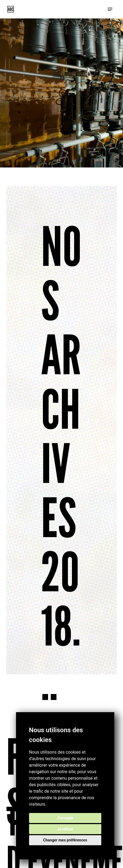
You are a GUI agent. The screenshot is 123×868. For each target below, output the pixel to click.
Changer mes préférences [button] (65, 840)
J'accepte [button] (65, 818)
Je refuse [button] (65, 829)
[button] (110, 9)
